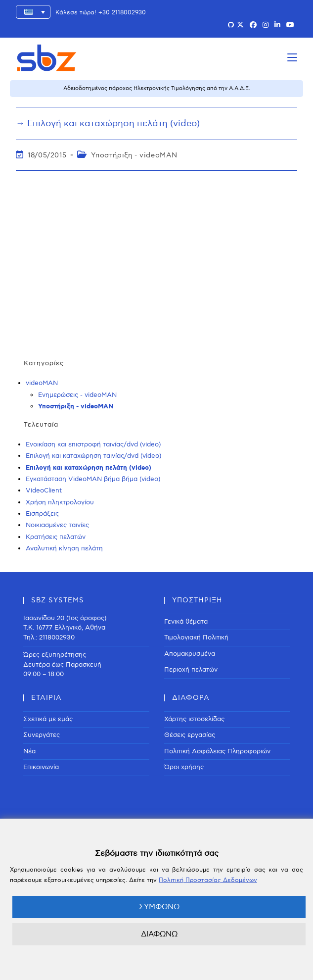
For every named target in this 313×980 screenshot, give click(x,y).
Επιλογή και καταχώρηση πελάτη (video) (89, 468)
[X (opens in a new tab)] (240, 25)
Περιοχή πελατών (191, 670)
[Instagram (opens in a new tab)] (266, 25)
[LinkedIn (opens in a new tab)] (277, 25)
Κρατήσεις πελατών (56, 537)
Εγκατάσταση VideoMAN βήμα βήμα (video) (93, 479)
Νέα (29, 751)
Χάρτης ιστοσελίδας (194, 719)
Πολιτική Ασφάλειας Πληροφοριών (217, 751)
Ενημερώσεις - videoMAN (77, 395)
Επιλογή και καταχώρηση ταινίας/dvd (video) (93, 456)
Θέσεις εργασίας (190, 735)
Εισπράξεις (42, 514)
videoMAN (42, 383)
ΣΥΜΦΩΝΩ (159, 907)
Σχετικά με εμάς (48, 719)
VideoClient (44, 490)
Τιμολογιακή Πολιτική (196, 637)
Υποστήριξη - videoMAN (134, 155)
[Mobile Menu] (292, 58)
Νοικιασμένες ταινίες (57, 525)
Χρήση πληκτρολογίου (60, 502)
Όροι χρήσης (184, 767)
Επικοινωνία (41, 767)
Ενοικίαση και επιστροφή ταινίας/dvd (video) (93, 444)
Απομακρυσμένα (190, 654)
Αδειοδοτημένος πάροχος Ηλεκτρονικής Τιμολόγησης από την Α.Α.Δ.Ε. (157, 88)
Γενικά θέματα (186, 622)
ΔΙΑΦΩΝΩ (159, 934)
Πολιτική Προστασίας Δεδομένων (208, 880)
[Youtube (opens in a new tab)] (290, 25)
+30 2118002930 (122, 13)
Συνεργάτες (42, 735)
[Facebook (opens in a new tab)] (253, 25)
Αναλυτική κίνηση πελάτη (64, 548)
